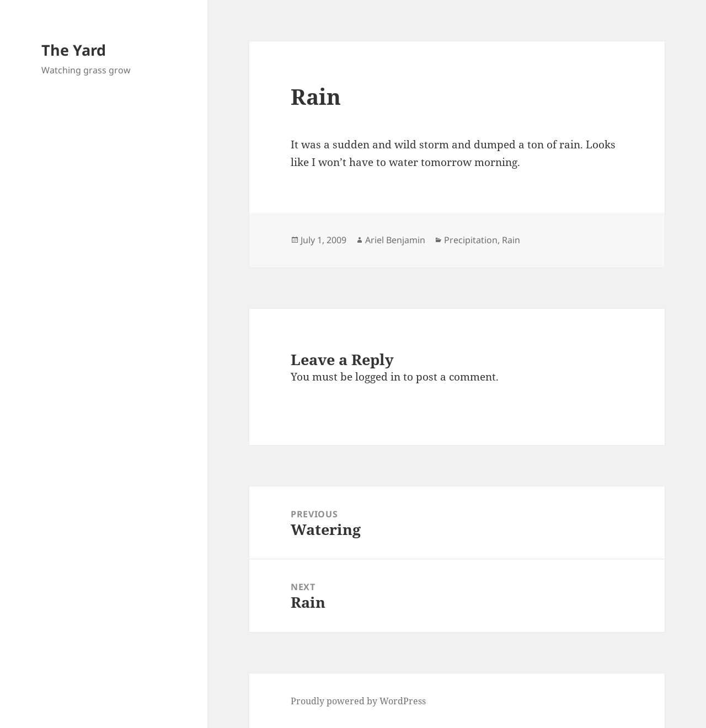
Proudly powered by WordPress (358, 701)
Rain (511, 240)
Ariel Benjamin (395, 240)
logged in (378, 377)
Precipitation (471, 240)
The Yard (74, 50)
